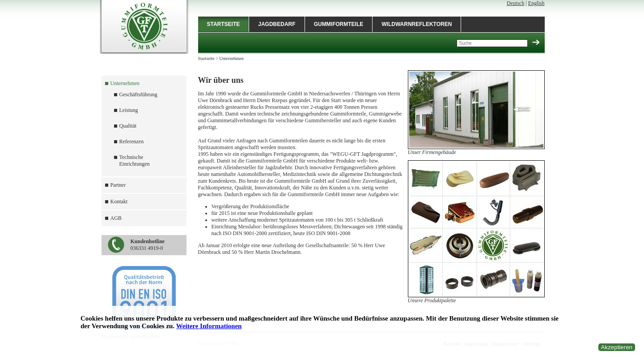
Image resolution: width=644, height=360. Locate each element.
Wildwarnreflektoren (417, 24)
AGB (116, 218)
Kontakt (119, 201)
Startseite (224, 24)
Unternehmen (125, 83)
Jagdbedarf (277, 24)
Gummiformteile (339, 24)
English (536, 3)
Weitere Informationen (209, 326)
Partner (118, 185)
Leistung (129, 110)
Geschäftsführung (138, 94)
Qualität (128, 126)
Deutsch (515, 3)
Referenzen (132, 141)
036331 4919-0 (148, 245)
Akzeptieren (617, 347)
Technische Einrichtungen (135, 161)
